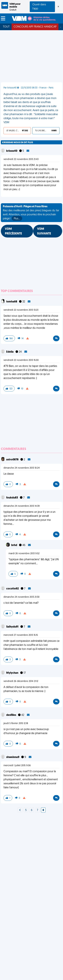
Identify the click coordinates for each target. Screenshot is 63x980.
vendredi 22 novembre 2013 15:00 (21, 360)
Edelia (10, 352)
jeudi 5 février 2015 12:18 (16, 723)
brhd (14, 545)
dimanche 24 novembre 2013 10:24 (22, 468)
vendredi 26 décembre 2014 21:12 (21, 681)
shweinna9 (13, 757)
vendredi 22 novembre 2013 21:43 (21, 159)
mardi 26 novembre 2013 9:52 (24, 554)
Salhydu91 (13, 627)
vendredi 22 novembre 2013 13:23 (21, 310)
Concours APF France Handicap (35, 27)
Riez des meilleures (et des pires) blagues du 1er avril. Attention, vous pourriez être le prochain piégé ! (31, 213)
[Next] (20, 810)
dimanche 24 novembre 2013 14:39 (22, 506)
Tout (6, 27)
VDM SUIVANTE (44, 231)
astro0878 (13, 460)
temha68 (12, 302)
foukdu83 (12, 498)
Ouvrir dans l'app (39, 7)
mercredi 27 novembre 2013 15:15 (21, 635)
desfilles (11, 715)
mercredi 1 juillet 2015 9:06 (17, 766)
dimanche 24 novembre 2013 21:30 (22, 597)
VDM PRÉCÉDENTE (13, 231)
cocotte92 (13, 589)
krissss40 (12, 151)
